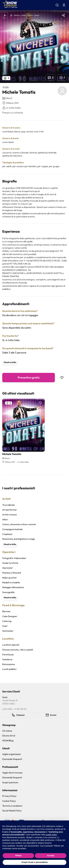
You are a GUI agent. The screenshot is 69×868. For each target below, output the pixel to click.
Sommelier (8, 631)
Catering (7, 621)
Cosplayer (7, 534)
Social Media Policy (12, 811)
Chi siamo (7, 731)
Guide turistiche (10, 563)
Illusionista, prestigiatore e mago (19, 539)
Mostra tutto (10, 362)
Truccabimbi (8, 505)
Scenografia (8, 592)
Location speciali (11, 645)
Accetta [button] (51, 856)
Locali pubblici (9, 669)
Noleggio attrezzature (13, 587)
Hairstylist (7, 568)
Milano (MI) (10, 103)
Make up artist (9, 578)
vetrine (17, 15)
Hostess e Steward (12, 573)
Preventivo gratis (29, 377)
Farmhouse (8, 654)
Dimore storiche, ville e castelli (18, 650)
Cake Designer (10, 616)
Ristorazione (9, 664)
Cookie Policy (9, 801)
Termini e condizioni (12, 806)
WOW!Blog (8, 741)
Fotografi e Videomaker (14, 558)
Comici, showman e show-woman (19, 524)
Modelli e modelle (11, 582)
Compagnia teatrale (12, 529)
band (37, 15)
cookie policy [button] (51, 835)
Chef (5, 626)
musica (30, 15)
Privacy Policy (9, 796)
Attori (5, 519)
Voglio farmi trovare (12, 773)
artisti (24, 15)
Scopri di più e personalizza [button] (34, 862)
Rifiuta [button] (18, 856)
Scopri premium (10, 782)
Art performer (10, 510)
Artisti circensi (10, 515)
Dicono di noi (9, 736)
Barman (6, 611)
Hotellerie (7, 659)
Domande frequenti (12, 759)
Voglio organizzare (12, 754)
